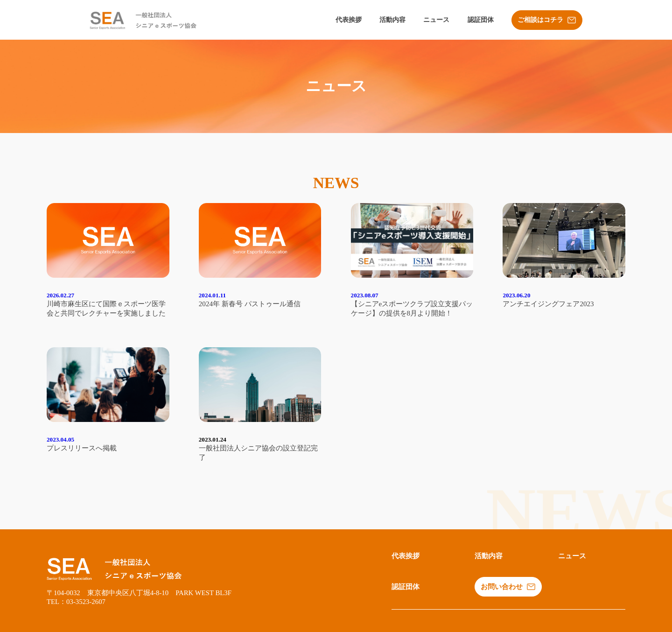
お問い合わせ (508, 587)
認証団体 (481, 20)
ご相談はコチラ (547, 20)
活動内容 (392, 20)
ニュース (436, 20)
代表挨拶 (349, 20)
